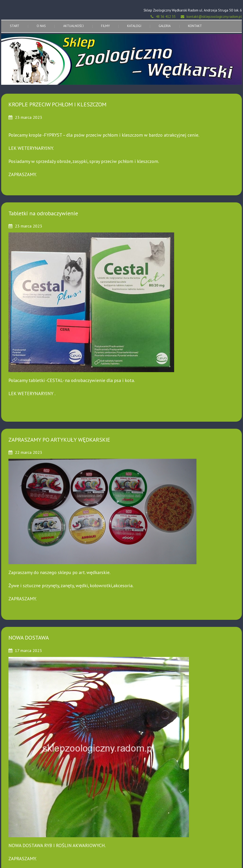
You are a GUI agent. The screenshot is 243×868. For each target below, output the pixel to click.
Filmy (105, 26)
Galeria (165, 26)
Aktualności (73, 26)
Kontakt (195, 26)
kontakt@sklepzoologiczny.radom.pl (214, 17)
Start (15, 26)
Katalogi (134, 26)
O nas (41, 26)
